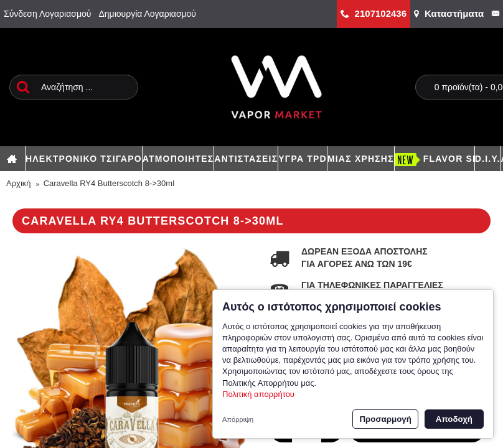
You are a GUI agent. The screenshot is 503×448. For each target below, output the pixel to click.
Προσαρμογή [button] (385, 419)
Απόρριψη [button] (238, 419)
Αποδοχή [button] (454, 419)
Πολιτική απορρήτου (258, 394)
